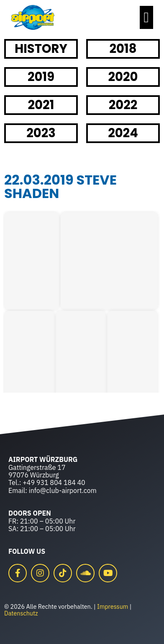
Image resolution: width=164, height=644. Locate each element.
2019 (41, 77)
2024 (123, 133)
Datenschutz (21, 613)
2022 (123, 105)
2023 (41, 133)
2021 (41, 105)
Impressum (113, 606)
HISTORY (41, 49)
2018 (123, 49)
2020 (123, 77)
